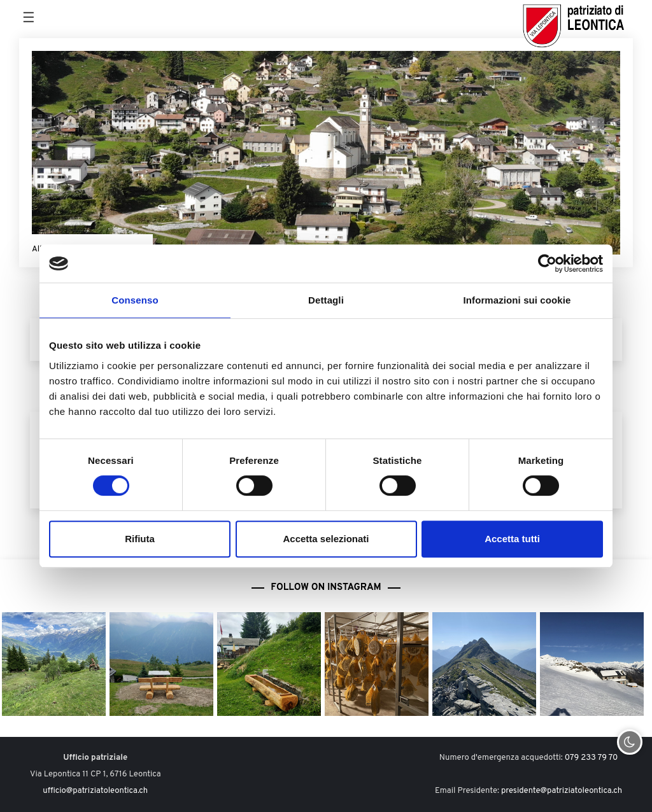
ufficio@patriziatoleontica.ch (95, 791)
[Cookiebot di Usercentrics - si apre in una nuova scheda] (547, 263)
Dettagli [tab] (326, 300)
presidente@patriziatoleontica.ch (562, 791)
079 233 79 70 (592, 758)
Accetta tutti (512, 539)
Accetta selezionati (326, 539)
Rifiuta (140, 539)
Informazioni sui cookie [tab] (517, 300)
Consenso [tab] (135, 300)
